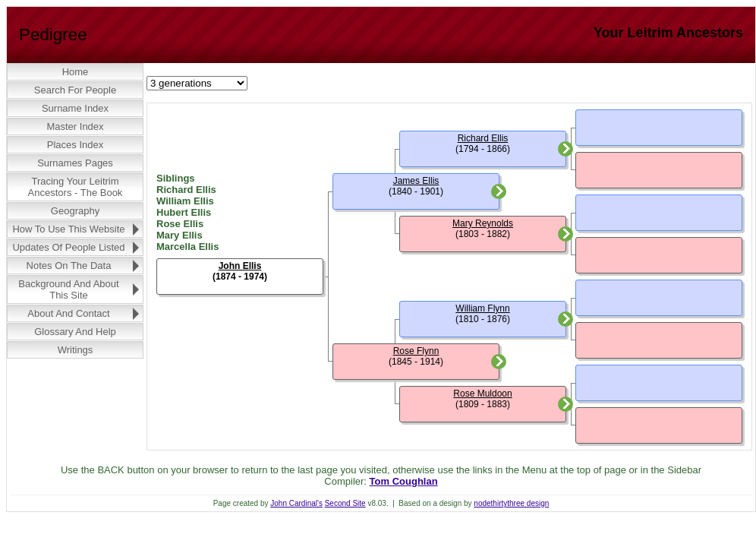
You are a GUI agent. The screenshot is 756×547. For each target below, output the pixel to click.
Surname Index (75, 108)
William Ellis (185, 201)
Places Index (75, 145)
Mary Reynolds (483, 223)
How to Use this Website (68, 229)
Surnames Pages (75, 163)
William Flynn (482, 308)
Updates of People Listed (68, 247)
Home (76, 72)
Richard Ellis (186, 190)
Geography (75, 211)
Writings (76, 350)
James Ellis (416, 181)
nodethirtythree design (511, 503)
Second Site (345, 503)
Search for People (75, 90)
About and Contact (68, 313)
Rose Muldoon (482, 394)
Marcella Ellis (187, 247)
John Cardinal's (296, 503)
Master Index (75, 126)
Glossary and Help (75, 332)
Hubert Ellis (184, 212)
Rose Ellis (180, 224)
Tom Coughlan (404, 481)
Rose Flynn (416, 351)
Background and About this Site (68, 289)
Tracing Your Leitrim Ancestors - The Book (76, 187)
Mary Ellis (180, 235)
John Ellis (240, 266)
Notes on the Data (69, 266)
